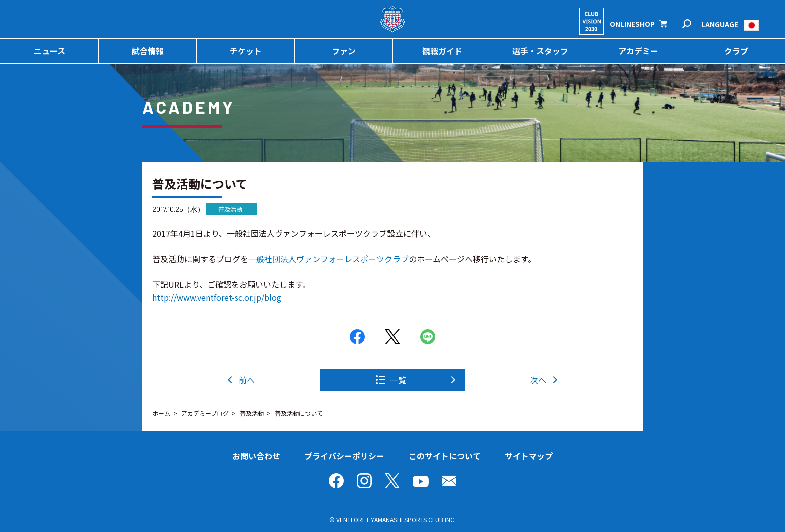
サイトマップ (529, 456)
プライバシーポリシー (344, 456)
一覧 (398, 380)
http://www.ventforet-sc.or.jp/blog (217, 297)
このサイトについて (445, 456)
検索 (694, 24)
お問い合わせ (256, 456)
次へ (538, 380)
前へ (247, 380)
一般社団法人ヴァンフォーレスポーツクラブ (328, 259)
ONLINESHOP (632, 24)
